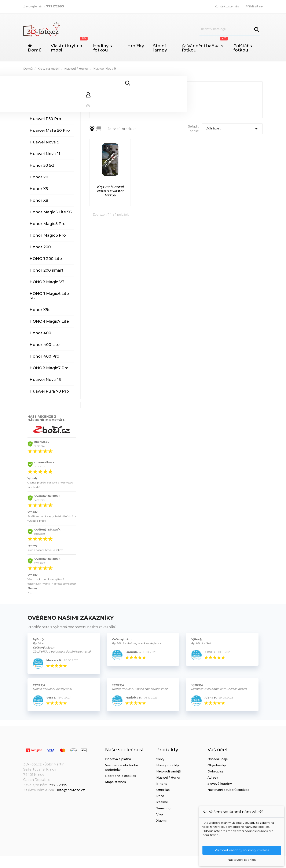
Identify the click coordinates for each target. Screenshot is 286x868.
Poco (160, 796)
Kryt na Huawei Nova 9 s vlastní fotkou (110, 191)
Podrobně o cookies (121, 776)
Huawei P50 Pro (45, 119)
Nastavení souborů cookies (228, 790)
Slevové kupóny (220, 784)
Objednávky (217, 765)
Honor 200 (40, 247)
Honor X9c (40, 310)
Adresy (213, 778)
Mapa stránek (116, 782)
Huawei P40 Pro (46, 107)
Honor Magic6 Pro (48, 235)
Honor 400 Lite (45, 345)
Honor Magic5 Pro (48, 224)
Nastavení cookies (242, 860)
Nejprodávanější (169, 771)
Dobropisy (216, 771)
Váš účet (218, 750)
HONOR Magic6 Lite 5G (49, 296)
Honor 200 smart (47, 270)
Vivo (160, 814)
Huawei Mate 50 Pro (50, 131)
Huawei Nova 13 (45, 380)
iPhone (162, 784)
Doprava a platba (118, 759)
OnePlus (163, 790)
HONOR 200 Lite (46, 259)
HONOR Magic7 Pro (49, 368)
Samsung (163, 808)
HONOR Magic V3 (47, 282)
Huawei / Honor (168, 778)
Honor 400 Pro (44, 356)
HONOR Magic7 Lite (49, 321)
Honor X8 (39, 200)
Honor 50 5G (42, 165)
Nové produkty (168, 765)
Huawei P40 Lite (46, 96)
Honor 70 (39, 177)
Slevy (160, 759)
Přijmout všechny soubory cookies (242, 850)
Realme (162, 802)
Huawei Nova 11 (45, 154)
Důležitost (232, 129)
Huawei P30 (41, 84)
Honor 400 (40, 333)
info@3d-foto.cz (71, 790)
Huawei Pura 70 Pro (49, 391)
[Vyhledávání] (230, 29)
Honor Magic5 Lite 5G (51, 212)
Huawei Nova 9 (45, 142)
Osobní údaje (218, 759)
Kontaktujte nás (227, 6)
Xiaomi (161, 821)
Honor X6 (39, 189)
